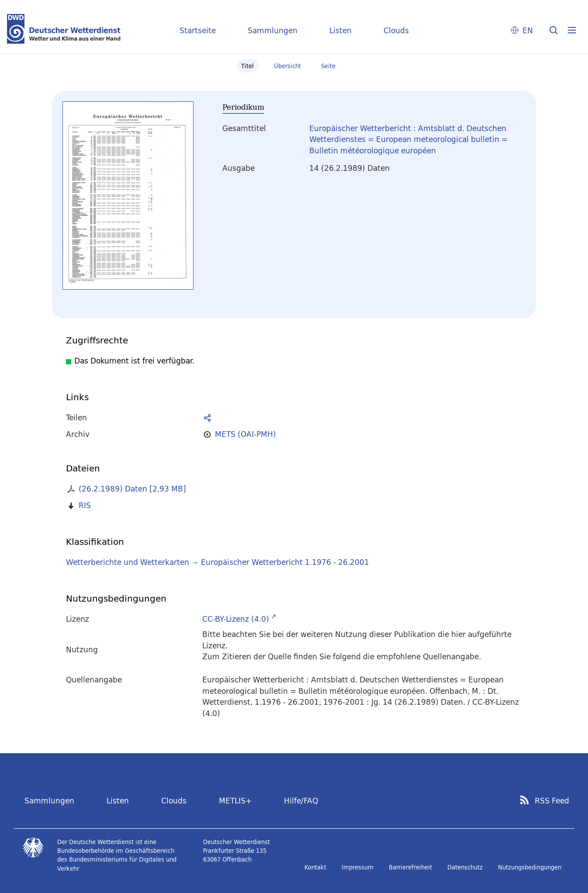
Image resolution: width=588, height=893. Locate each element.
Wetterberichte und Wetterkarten (128, 562)
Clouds (396, 30)
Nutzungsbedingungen (530, 867)
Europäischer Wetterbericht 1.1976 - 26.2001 (285, 562)
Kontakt (315, 867)
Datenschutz (465, 867)
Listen (341, 30)
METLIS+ (235, 801)
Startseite (198, 30)
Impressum (358, 867)
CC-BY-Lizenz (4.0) (236, 619)
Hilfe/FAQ (301, 801)
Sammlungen (273, 30)
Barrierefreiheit (410, 867)
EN (528, 30)
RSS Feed (552, 801)
